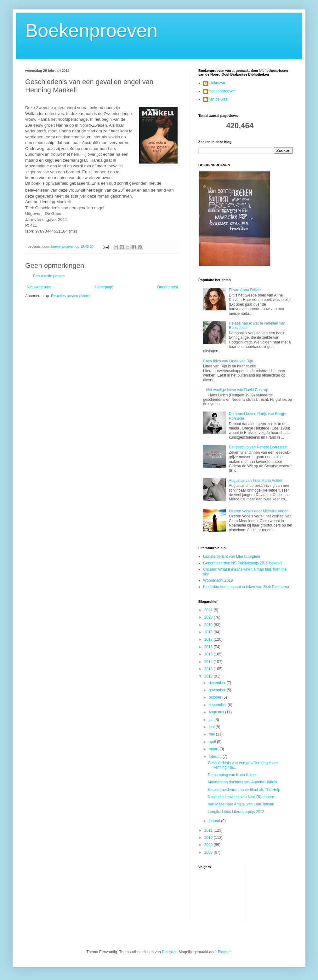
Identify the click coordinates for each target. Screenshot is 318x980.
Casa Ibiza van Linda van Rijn (228, 361)
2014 (209, 662)
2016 (209, 647)
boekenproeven (222, 91)
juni (212, 727)
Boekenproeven (91, 30)
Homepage (104, 287)
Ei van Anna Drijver (245, 290)
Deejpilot (169, 952)
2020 (209, 617)
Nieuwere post (39, 287)
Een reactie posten (49, 276)
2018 (209, 632)
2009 (209, 845)
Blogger (224, 952)
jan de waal (219, 99)
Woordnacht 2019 (218, 580)
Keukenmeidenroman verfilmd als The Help (244, 790)
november (218, 690)
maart (214, 749)
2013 (209, 669)
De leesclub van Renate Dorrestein (258, 447)
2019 (209, 625)
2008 (209, 852)
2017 (209, 639)
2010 (209, 838)
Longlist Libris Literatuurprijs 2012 (236, 812)
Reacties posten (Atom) (71, 296)
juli (212, 720)
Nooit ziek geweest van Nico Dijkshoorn (241, 797)
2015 (209, 654)
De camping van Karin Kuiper (232, 775)
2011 (209, 830)
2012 (209, 676)
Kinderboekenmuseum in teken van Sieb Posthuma (246, 587)
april (213, 742)
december (218, 683)
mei (212, 734)
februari (216, 757)
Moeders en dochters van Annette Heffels (242, 782)
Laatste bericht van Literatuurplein (232, 556)
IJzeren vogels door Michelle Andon (259, 511)
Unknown (217, 83)
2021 (209, 610)
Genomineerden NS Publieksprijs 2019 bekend (242, 563)
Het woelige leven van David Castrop (237, 390)
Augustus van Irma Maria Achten (256, 481)
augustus (217, 712)
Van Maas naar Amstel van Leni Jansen (241, 804)
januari (215, 821)
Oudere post (168, 287)
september (218, 705)
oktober (216, 697)
